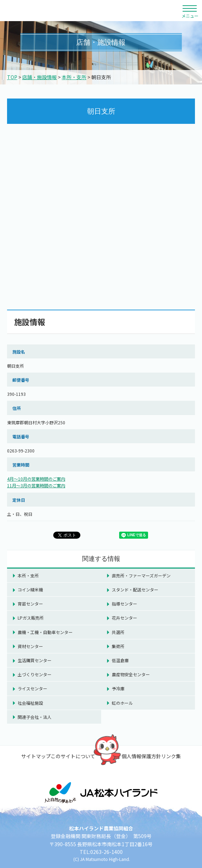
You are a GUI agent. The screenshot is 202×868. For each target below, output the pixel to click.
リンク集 (171, 756)
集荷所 (118, 646)
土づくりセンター (35, 674)
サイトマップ (36, 756)
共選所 (118, 632)
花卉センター (124, 618)
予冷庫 (118, 688)
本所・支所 (74, 77)
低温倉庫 (120, 660)
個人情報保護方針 (141, 756)
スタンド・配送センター (135, 590)
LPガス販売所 (31, 618)
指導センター (124, 604)
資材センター (30, 646)
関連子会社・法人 (35, 717)
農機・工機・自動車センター (45, 632)
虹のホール (122, 703)
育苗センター (30, 604)
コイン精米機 (30, 590)
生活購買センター (35, 660)
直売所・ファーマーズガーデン (141, 575)
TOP (12, 77)
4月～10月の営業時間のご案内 (36, 479)
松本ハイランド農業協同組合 (65, 11)
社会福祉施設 (30, 703)
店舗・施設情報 (39, 77)
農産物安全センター (131, 674)
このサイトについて (73, 756)
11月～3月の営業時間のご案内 (36, 485)
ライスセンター (32, 688)
